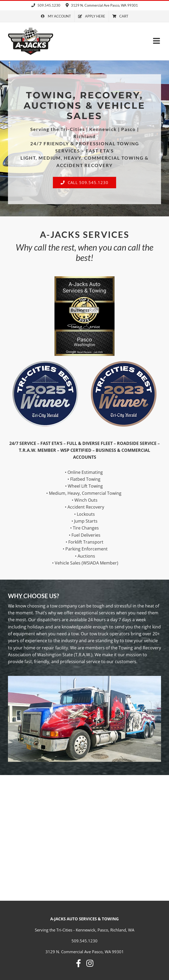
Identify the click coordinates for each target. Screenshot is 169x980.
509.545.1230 (46, 5)
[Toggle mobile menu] (157, 41)
